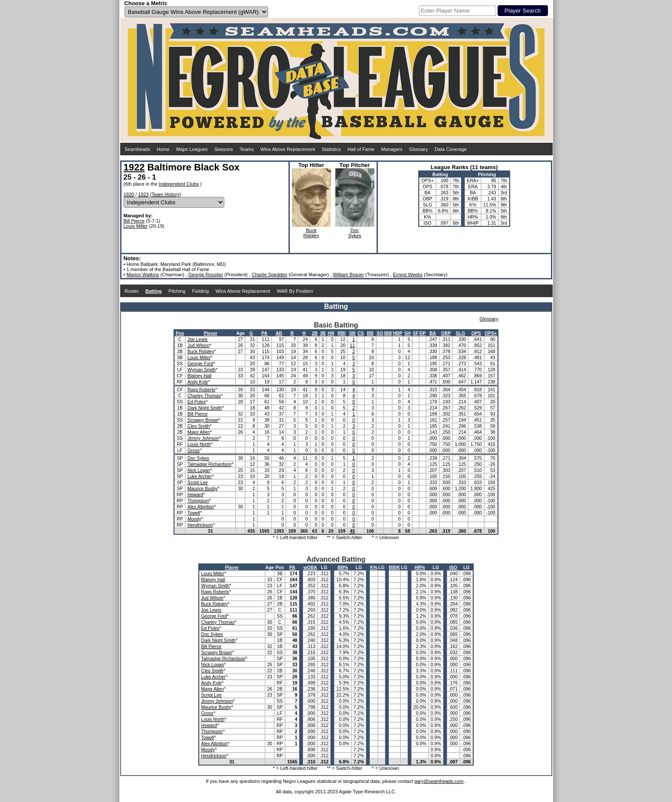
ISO (453, 567)
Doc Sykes (198, 458)
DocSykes (355, 233)
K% (374, 567)
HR (331, 333)
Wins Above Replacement (288, 149)
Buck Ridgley (201, 351)
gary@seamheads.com (439, 781)
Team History (165, 194)
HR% (420, 567)
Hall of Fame (361, 149)
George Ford (200, 363)
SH (408, 333)
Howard (195, 494)
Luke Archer (200, 476)
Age (240, 333)
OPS (476, 333)
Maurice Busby (202, 488)
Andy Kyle (198, 382)
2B (315, 333)
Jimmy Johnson (203, 438)
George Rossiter (206, 275)
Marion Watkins (143, 275)
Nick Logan (199, 470)
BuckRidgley (311, 233)
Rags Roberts (201, 390)
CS (361, 333)
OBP (446, 333)
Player (210, 333)
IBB (388, 333)
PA (265, 333)
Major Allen (199, 432)
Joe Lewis (198, 339)
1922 (134, 167)
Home (163, 149)
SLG (460, 333)
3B (323, 333)
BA (433, 333)
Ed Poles (197, 402)
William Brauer (348, 275)
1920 (129, 194)
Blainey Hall (199, 376)
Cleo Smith (198, 426)
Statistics (331, 149)
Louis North (199, 444)
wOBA (310, 567)
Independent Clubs (179, 184)
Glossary (418, 149)
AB (279, 333)
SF (415, 333)
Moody (194, 519)
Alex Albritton (201, 507)
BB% (343, 567)
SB (352, 333)
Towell (194, 513)
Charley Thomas (204, 396)
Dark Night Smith (205, 408)
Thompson (198, 501)
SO (380, 333)
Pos (180, 333)
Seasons (224, 149)
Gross (193, 450)
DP (423, 333)
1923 (143, 194)
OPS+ (491, 333)
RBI (341, 333)
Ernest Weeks (408, 275)
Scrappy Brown (203, 420)
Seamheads (137, 149)
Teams (246, 149)
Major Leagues (192, 149)
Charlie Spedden (269, 275)
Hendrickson (200, 525)
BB (370, 333)
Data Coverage (451, 149)
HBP (397, 333)
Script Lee (198, 482)
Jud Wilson (198, 345)
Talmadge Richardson (210, 464)
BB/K (395, 567)
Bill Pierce (134, 221)
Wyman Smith (202, 370)
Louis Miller (136, 226)
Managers (392, 149)
